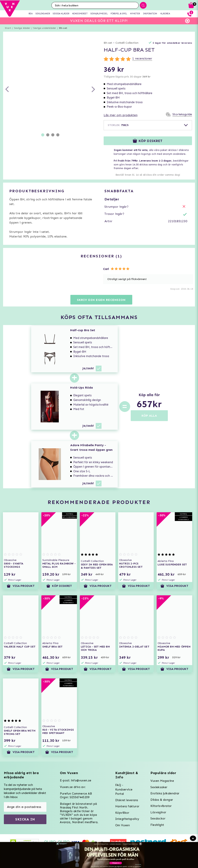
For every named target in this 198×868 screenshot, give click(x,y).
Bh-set (63, 28)
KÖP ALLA (149, 416)
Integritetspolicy (127, 819)
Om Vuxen (122, 825)
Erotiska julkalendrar (165, 793)
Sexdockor (158, 819)
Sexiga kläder (22, 28)
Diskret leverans (127, 800)
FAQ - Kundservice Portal (124, 789)
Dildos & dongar (162, 800)
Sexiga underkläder (45, 28)
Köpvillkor (122, 813)
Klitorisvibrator (161, 806)
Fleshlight (157, 825)
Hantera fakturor (127, 806)
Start (8, 28)
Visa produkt (21, 586)
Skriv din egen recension (101, 300)
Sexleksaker (159, 787)
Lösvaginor (158, 812)
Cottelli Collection (127, 43)
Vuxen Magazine (162, 781)
